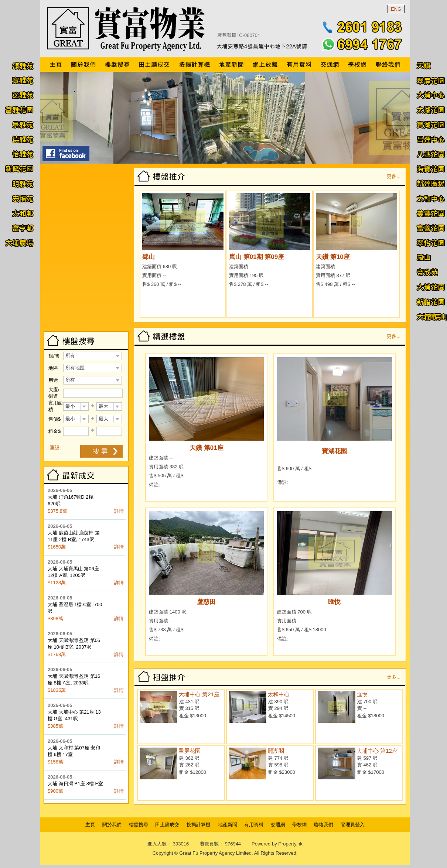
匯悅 (334, 602)
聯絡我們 (324, 825)
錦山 (149, 257)
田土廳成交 (167, 825)
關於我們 (112, 825)
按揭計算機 (199, 825)
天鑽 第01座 (207, 448)
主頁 (90, 825)
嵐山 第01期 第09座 (257, 257)
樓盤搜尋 (139, 825)
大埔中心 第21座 (199, 694)
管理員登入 (353, 825)
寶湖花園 (334, 451)
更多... (394, 176)
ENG (396, 9)
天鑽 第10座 (333, 257)
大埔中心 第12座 (377, 751)
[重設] (54, 447)
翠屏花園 (190, 751)
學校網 (299, 825)
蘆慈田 (206, 602)
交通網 (278, 825)
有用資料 (254, 825)
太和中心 (279, 694)
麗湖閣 (276, 751)
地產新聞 (228, 825)
